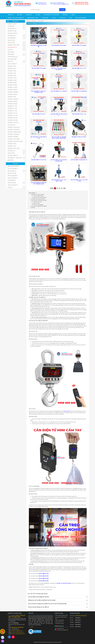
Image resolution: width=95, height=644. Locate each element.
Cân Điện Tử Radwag (13, 92)
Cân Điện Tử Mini (12, 24)
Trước (52, 188)
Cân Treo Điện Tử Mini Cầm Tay (79, 160)
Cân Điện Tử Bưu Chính (14, 148)
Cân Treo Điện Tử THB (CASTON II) (59, 115)
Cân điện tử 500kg (12, 104)
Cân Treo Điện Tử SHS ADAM (59, 45)
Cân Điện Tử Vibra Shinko (14, 132)
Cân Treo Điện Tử (41, 21)
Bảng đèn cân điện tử (13, 166)
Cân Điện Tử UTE (12, 146)
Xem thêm (31, 627)
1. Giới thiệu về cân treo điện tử (37, 194)
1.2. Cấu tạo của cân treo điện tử (39, 197)
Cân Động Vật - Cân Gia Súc (15, 158)
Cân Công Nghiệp (12, 59)
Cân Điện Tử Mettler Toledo (15, 141)
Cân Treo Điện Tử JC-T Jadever (59, 91)
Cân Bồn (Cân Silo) (13, 57)
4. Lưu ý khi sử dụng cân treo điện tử (39, 206)
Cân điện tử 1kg (12, 66)
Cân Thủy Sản (11, 43)
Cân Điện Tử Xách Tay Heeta (79, 137)
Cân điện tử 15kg (12, 78)
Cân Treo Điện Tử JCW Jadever (79, 91)
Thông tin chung (59, 613)
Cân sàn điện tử (12, 38)
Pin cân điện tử (12, 180)
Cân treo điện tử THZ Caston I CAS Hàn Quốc (59, 160)
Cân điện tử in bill (13, 33)
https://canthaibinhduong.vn (18, 632)
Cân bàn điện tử (12, 29)
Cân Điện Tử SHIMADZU (13, 134)
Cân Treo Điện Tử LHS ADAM (79, 45)
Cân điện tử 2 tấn (12, 108)
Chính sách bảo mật (59, 622)
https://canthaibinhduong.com (19, 634)
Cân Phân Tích (11, 151)
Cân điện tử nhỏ (12, 31)
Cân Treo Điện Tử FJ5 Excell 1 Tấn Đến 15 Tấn (39, 92)
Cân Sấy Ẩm (11, 160)
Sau (64, 188)
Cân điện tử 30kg (12, 80)
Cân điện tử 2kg (12, 68)
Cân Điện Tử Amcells (13, 99)
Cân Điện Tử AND (12, 144)
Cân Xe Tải (10, 61)
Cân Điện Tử (34, 21)
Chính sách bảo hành (60, 620)
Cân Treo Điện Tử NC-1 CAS (79, 114)
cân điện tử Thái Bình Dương (63, 583)
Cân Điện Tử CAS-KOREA (14, 139)
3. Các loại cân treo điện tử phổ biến (38, 200)
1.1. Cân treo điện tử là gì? (38, 196)
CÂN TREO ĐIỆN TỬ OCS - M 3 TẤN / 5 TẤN (79, 180)
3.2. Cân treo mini (36, 203)
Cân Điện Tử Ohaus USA (14, 127)
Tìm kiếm (62, 10)
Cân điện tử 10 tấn (13, 115)
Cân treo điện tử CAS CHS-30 (39, 160)
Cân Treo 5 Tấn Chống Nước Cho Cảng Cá (59, 69)
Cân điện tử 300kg (12, 101)
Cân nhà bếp (11, 54)
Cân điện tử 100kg (12, 85)
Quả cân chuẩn (12, 183)
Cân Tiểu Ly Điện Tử (13, 155)
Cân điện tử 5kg (12, 73)
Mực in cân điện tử (13, 178)
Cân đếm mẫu (11, 26)
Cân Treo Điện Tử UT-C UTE (79, 68)
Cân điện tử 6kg (12, 76)
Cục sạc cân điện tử (13, 169)
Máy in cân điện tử (13, 176)
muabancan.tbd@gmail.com (17, 631)
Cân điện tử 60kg (12, 83)
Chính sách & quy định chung (61, 615)
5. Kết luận (33, 208)
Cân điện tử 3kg (12, 71)
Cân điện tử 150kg (12, 87)
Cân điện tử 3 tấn (12, 111)
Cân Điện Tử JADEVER (13, 137)
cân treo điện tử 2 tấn (44, 576)
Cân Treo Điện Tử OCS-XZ (39, 114)
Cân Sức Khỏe (11, 40)
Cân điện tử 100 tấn (13, 123)
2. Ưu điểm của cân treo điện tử (37, 199)
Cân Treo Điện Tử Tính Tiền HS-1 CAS (39, 138)
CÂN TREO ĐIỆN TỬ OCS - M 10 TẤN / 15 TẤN (59, 180)
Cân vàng (10, 50)
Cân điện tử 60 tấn (13, 118)
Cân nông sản (11, 36)
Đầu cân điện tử (12, 171)
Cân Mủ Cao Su (11, 125)
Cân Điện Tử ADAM (12, 94)
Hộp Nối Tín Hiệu (12, 173)
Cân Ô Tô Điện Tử (12, 64)
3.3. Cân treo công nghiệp (37, 205)
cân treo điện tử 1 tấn (44, 574)
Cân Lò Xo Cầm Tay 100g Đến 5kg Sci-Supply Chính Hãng (59, 138)
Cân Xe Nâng (11, 52)
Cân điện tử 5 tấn (12, 113)
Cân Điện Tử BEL (12, 97)
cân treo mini (67, 411)
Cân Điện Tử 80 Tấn (13, 120)
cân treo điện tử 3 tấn (44, 578)
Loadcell (10, 187)
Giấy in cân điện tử (13, 185)
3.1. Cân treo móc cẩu (37, 202)
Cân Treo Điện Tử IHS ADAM (39, 68)
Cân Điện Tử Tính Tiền (13, 45)
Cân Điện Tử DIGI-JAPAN (14, 130)
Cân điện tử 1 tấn (12, 106)
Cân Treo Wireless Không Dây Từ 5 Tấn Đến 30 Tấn (39, 183)
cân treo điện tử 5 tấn (44, 581)
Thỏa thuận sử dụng (59, 623)
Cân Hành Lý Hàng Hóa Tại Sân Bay (39, 46)
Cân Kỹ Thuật (11, 153)
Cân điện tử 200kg (12, 90)
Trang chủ (28, 21)
